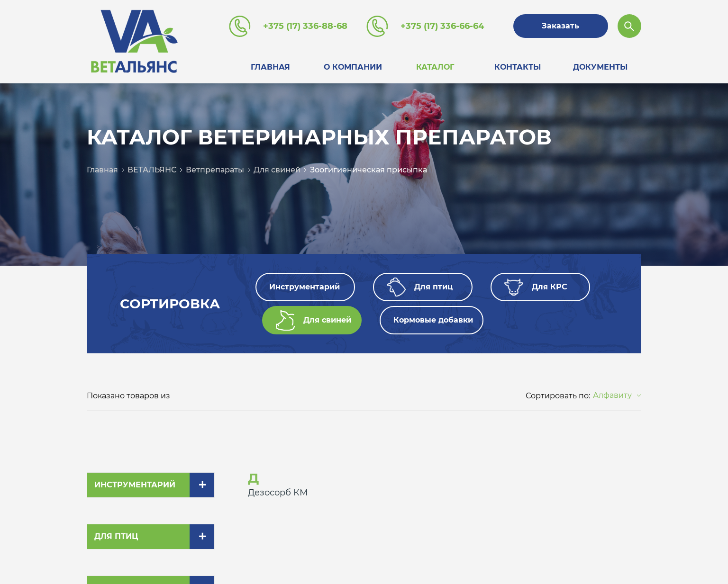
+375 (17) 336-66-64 (442, 26)
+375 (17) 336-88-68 (305, 26)
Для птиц (116, 536)
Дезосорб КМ (278, 493)
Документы (600, 67)
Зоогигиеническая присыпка (369, 170)
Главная (270, 67)
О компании (353, 67)
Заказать (560, 26)
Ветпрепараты (215, 170)
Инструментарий (135, 485)
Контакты (518, 67)
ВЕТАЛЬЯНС (152, 170)
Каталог (435, 67)
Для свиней (277, 170)
